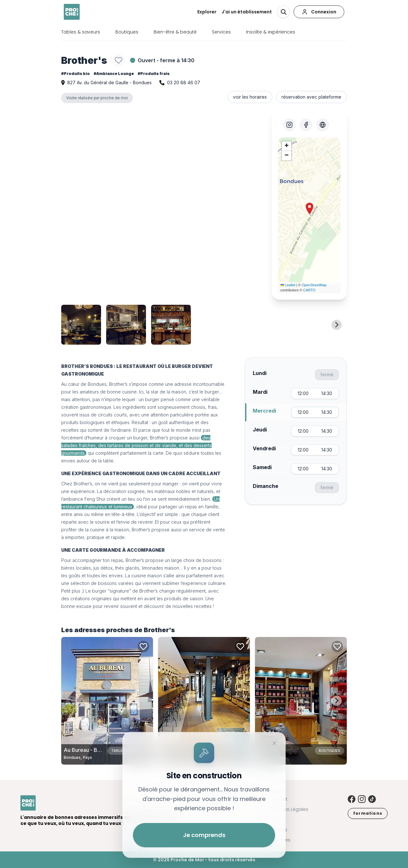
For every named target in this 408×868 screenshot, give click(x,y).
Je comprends (204, 835)
